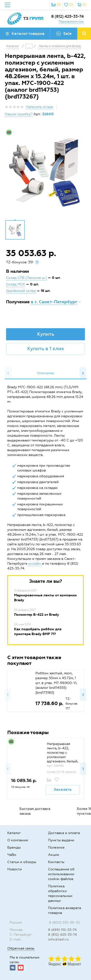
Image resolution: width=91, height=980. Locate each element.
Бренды (14, 847)
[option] (45, 172)
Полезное (56, 847)
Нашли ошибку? (19, 114)
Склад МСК (16, 284)
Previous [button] (8, 373)
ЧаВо (12, 855)
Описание (45, 373)
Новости (15, 869)
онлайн (35, 564)
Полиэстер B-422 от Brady (37, 615)
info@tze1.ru (58, 939)
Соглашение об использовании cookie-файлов (61, 874)
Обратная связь (21, 948)
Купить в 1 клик (46, 349)
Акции (54, 855)
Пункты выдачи (61, 840)
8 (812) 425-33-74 (67, 16)
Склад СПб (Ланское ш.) (26, 278)
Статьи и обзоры (22, 862)
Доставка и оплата (64, 833)
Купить (46, 334)
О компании (18, 840)
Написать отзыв (39, 107)
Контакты (56, 862)
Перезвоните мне (71, 22)
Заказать (63, 789)
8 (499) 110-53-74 (62, 930)
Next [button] (83, 373)
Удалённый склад (21, 291)
